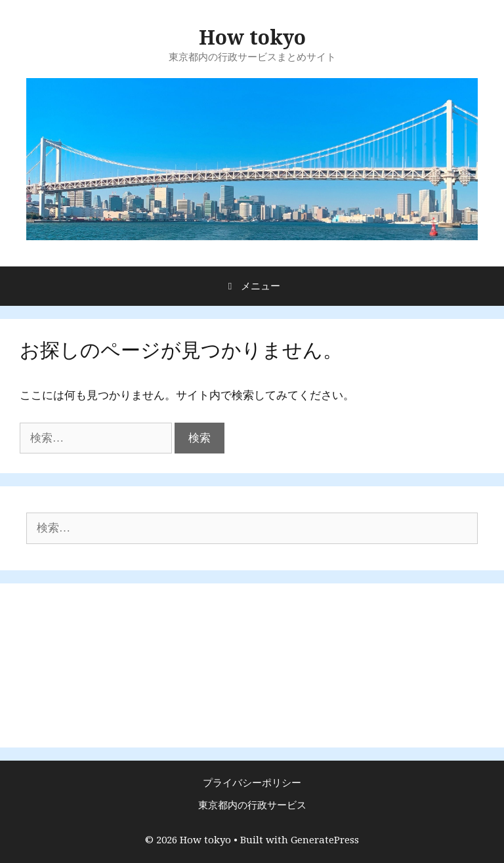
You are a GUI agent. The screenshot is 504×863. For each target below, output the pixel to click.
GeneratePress (325, 840)
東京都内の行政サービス (252, 805)
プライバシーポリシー (252, 783)
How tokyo (252, 38)
